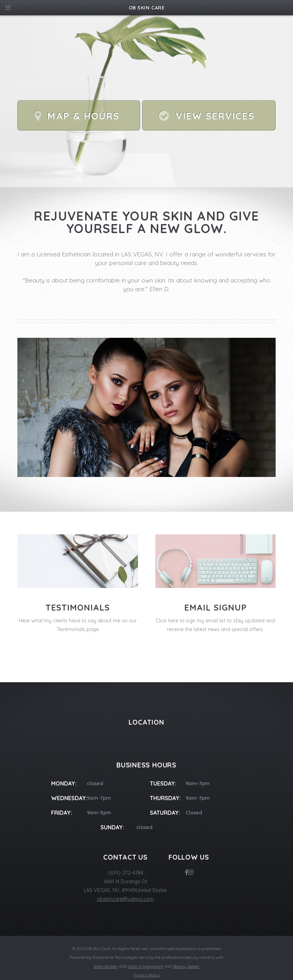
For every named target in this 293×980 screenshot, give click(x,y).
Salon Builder (106, 966)
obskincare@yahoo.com (125, 899)
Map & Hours (83, 116)
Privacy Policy (147, 975)
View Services (215, 116)
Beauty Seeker (186, 966)
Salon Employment (145, 966)
